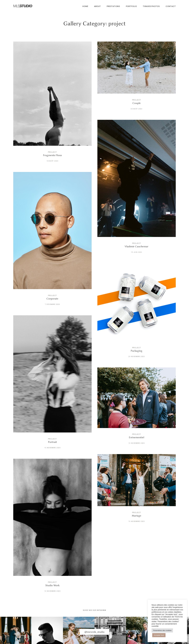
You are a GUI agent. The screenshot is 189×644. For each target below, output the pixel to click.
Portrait (52, 384)
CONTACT (171, 6)
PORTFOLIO (131, 6)
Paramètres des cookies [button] (162, 630)
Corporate (52, 241)
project (52, 152)
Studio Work (52, 527)
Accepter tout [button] (159, 635)
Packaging (137, 312)
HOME (85, 6)
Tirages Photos (151, 6)
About (97, 6)
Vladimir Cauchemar (137, 188)
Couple (137, 78)
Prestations (113, 6)
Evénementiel (137, 408)
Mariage (137, 490)
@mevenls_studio (94, 632)
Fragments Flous (52, 104)
